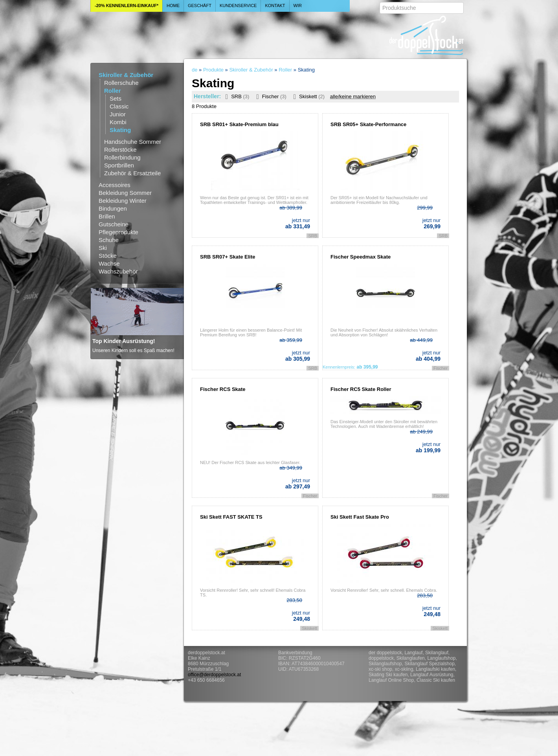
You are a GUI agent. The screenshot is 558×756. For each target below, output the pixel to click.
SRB (236, 96)
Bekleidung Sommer (125, 193)
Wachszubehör (118, 271)
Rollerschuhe (121, 83)
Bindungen (113, 208)
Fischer (270, 96)
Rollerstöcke (120, 150)
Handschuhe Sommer (133, 142)
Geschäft (200, 6)
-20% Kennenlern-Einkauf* (127, 6)
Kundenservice (238, 6)
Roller (113, 91)
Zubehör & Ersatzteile (132, 173)
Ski (103, 248)
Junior (118, 114)
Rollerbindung (122, 157)
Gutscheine (114, 224)
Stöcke (108, 256)
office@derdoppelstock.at (214, 675)
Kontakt (275, 6)
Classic (119, 106)
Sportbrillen (119, 165)
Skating (120, 130)
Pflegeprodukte (118, 232)
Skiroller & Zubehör (126, 75)
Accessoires (115, 185)
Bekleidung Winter (123, 201)
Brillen (107, 216)
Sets (116, 98)
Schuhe (109, 240)
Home (173, 6)
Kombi (118, 122)
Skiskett (307, 96)
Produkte (213, 70)
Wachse (109, 263)
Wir (298, 6)
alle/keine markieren (353, 96)
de (195, 70)
